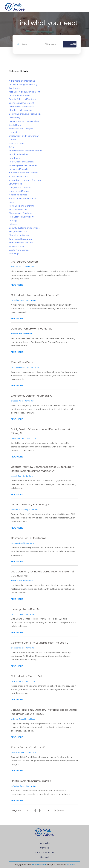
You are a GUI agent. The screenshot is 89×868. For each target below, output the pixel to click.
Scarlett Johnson (20, 510)
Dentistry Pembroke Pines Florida (32, 329)
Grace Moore (18, 401)
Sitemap (71, 865)
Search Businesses (45, 852)
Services (45, 848)
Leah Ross (17, 476)
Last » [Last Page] (61, 811)
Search (73, 44)
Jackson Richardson (21, 367)
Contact (45, 857)
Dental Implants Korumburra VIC (31, 781)
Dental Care (30, 267)
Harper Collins (19, 648)
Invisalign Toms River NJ (26, 609)
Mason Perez (18, 681)
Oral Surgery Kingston (24, 262)
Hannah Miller (19, 439)
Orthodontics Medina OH (26, 676)
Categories (44, 843)
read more (17, 285)
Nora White (18, 334)
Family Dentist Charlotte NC (28, 747)
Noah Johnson (19, 753)
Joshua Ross (18, 543)
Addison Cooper (19, 300)
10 (48, 811)
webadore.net (39, 865)
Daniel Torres (18, 719)
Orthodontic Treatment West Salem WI (35, 295)
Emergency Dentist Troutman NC (32, 396)
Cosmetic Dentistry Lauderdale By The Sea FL (39, 643)
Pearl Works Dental (23, 362)
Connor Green (19, 614)
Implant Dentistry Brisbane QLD (30, 505)
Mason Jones (18, 267)
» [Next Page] (56, 811)
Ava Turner (18, 581)
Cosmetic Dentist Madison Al (29, 538)
